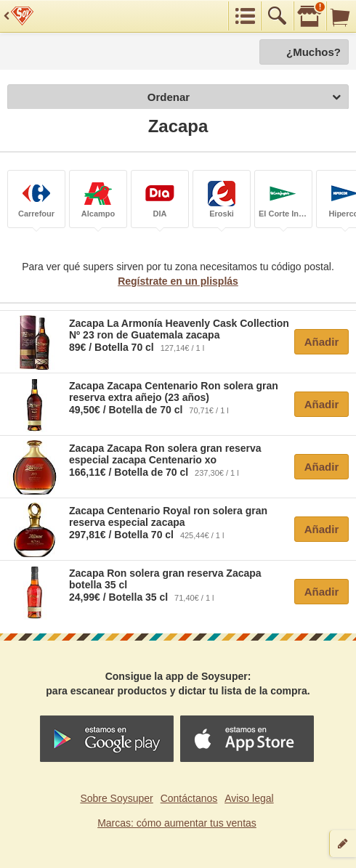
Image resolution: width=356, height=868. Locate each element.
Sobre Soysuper (116, 798)
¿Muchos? (313, 52)
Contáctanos (189, 798)
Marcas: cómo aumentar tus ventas (177, 823)
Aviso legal (249, 798)
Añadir (322, 342)
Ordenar (244, 98)
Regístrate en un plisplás (178, 281)
